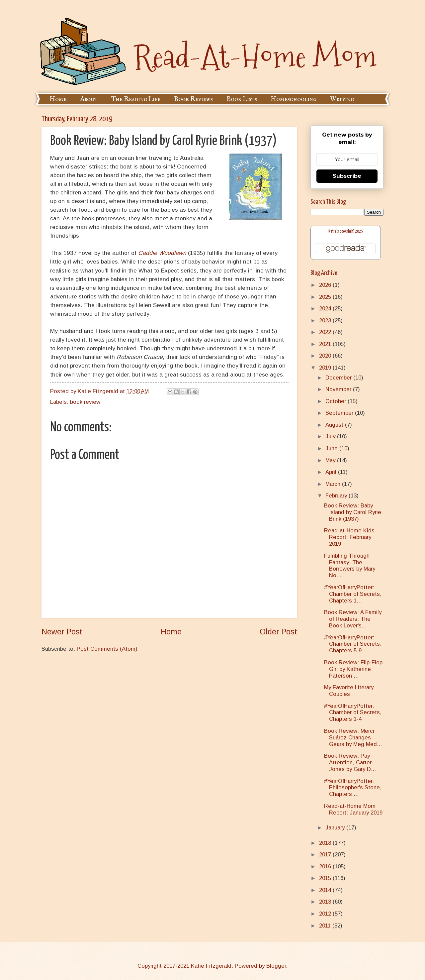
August (335, 425)
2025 (326, 297)
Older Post (278, 632)
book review (85, 402)
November (339, 389)
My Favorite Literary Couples (349, 691)
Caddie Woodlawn (162, 253)
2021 (326, 344)
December (339, 378)
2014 (326, 890)
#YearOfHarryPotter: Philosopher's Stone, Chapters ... (353, 788)
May (331, 460)
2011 (326, 926)
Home (58, 99)
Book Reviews (193, 99)
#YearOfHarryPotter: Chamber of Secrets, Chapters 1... (353, 594)
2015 (326, 878)
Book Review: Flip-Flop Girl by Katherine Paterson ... (353, 669)
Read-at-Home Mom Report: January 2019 (353, 809)
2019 (326, 368)
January (336, 828)
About (89, 99)
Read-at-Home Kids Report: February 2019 (349, 537)
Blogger (276, 966)
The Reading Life (136, 99)
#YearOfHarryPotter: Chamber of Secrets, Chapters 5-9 (353, 644)
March (334, 484)
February (337, 496)
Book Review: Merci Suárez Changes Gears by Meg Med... (353, 738)
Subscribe (347, 176)
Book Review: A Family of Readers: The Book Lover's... (353, 619)
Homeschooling (294, 99)
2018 (326, 843)
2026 (326, 285)
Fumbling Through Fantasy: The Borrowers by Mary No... (350, 566)
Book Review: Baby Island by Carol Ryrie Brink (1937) (353, 512)
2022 (326, 332)
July (331, 436)
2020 (326, 356)
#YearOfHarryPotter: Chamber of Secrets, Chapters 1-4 (353, 713)
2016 (326, 867)
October (337, 401)
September (340, 413)
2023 (326, 321)
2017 (326, 855)
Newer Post (62, 632)
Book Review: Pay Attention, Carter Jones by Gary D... (350, 762)
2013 (326, 902)
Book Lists (242, 99)
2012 (326, 914)
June (332, 448)
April (332, 472)
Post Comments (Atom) (107, 649)
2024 (326, 309)
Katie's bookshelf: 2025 (346, 231)
